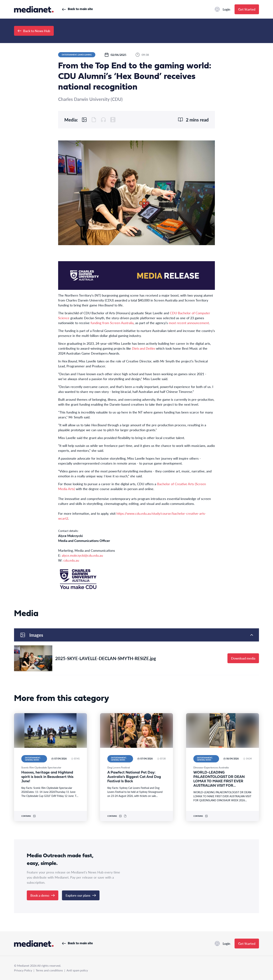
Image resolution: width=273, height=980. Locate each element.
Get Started (247, 9)
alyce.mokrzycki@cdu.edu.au (82, 555)
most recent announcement (189, 323)
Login (222, 9)
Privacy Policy (23, 970)
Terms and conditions (49, 970)
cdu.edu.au (71, 560)
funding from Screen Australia (112, 323)
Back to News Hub (34, 31)
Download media (243, 658)
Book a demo (43, 895)
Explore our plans (81, 895)
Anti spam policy (77, 970)
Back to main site (77, 9)
